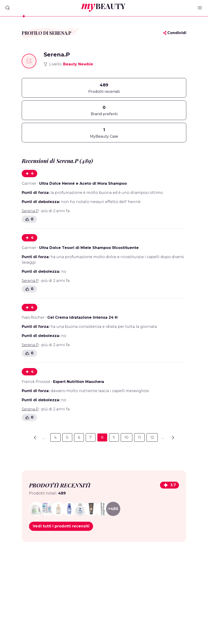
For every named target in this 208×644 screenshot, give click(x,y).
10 (127, 437)
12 (152, 437)
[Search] (8, 8)
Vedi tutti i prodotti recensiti (61, 526)
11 (139, 437)
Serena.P (30, 211)
